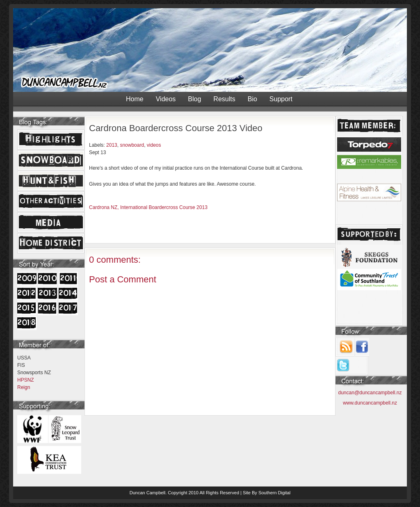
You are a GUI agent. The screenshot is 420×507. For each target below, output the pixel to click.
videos (154, 145)
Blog (194, 99)
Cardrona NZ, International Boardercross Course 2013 (148, 207)
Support (281, 99)
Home (135, 99)
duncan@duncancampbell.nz (370, 393)
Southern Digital (274, 493)
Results (224, 99)
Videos (166, 99)
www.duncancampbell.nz (370, 403)
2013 (112, 145)
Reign (24, 387)
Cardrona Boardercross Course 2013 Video (176, 128)
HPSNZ (26, 380)
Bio (252, 99)
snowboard (132, 145)
